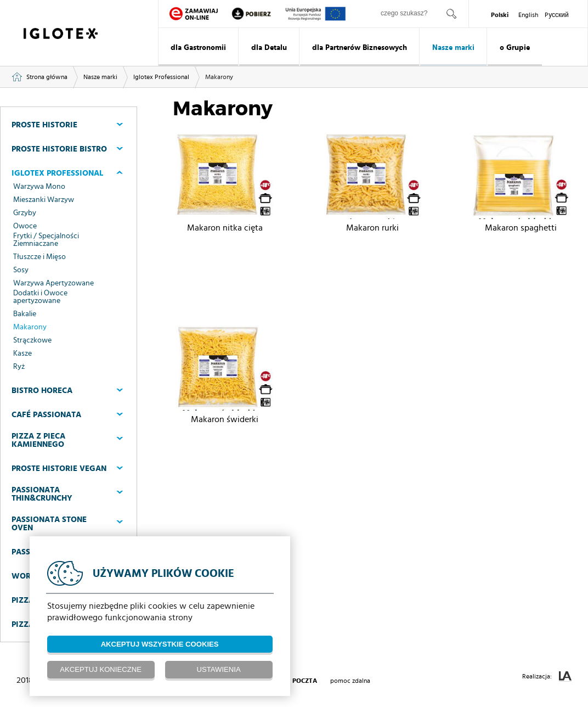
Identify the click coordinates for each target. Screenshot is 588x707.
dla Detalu (269, 48)
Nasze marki (453, 48)
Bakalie (25, 314)
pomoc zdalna (350, 681)
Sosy (21, 270)
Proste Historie (44, 125)
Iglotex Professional (161, 77)
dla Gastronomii (198, 48)
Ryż (19, 367)
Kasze (22, 353)
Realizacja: (547, 677)
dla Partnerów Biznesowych (360, 48)
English (528, 15)
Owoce (25, 226)
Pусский (557, 15)
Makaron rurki (372, 228)
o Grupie (515, 48)
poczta (305, 681)
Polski (500, 15)
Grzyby (25, 213)
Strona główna (47, 77)
